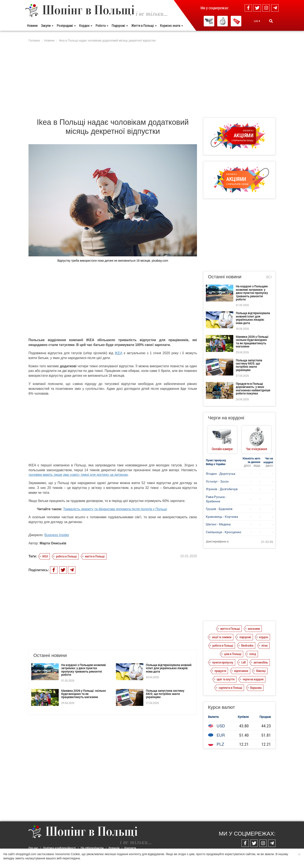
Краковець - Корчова (222, 517)
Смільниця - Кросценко (224, 532)
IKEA (118, 353)
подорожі (245, 637)
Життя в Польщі (144, 25)
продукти (220, 671)
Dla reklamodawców (92, 848)
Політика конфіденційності (59, 848)
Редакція (114, 848)
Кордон (86, 25)
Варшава (256, 688)
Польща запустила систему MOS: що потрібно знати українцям (165, 694)
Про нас (33, 848)
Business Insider (57, 535)
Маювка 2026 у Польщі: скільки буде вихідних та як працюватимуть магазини (83, 694)
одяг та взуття (226, 679)
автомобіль (261, 662)
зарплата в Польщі (230, 688)
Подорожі (120, 25)
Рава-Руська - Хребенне (216, 499)
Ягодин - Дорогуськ (221, 474)
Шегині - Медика (218, 524)
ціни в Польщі (233, 654)
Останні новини (225, 277)
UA (257, 21)
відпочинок (241, 671)
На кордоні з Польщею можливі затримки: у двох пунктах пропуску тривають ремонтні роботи (84, 670)
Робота (102, 25)
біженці (261, 671)
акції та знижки (222, 637)
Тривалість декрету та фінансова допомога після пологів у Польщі (115, 509)
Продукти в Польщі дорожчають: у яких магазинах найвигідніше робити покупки (253, 388)
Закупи (47, 25)
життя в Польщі (95, 556)
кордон (264, 637)
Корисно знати (172, 25)
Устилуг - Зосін (217, 481)
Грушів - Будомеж (219, 509)
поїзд (253, 654)
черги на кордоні (253, 679)
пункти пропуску (223, 662)
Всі (269, 277)
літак (265, 645)
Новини (32, 25)
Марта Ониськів (53, 543)
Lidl (243, 662)
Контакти (130, 848)
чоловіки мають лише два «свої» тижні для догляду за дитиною (78, 475)
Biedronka (247, 645)
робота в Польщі (66, 556)
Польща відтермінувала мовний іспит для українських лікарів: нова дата (169, 668)
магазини (254, 628)
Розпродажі (66, 25)
